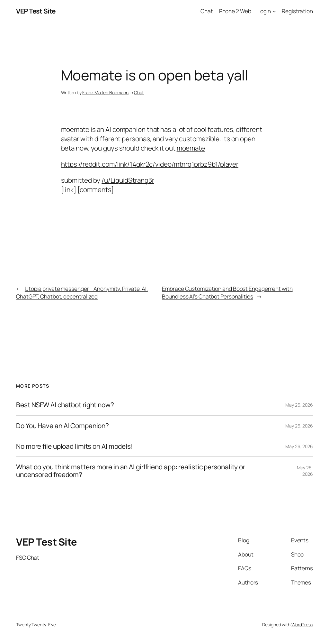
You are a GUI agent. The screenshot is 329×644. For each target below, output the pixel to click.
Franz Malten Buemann (105, 92)
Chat (139, 92)
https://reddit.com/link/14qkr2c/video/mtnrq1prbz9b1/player (150, 164)
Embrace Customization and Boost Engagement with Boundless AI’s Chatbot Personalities (227, 292)
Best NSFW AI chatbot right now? (65, 405)
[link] (69, 189)
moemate (191, 148)
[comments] (96, 189)
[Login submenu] (274, 11)
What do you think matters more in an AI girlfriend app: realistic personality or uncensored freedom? (131, 471)
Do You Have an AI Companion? (62, 426)
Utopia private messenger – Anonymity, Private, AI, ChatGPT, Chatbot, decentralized (82, 292)
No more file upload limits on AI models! (75, 446)
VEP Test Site (36, 11)
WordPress (302, 625)
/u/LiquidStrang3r (128, 180)
